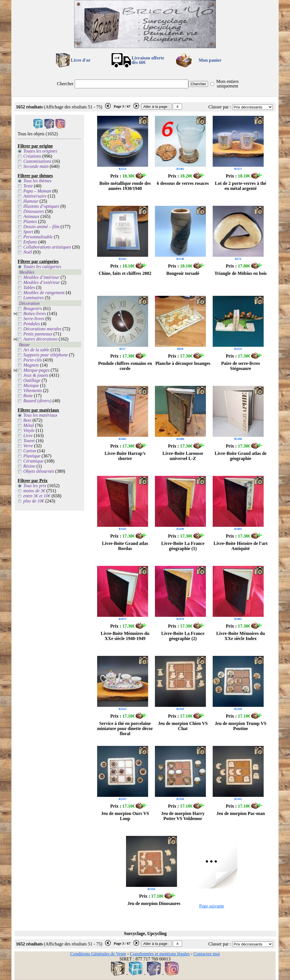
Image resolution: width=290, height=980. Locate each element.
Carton (30, 451)
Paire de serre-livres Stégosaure (241, 366)
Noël (27, 252)
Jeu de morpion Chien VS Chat (183, 726)
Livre (28, 436)
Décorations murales (42, 329)
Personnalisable (38, 237)
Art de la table (36, 350)
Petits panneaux (38, 334)
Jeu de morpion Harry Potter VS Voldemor (183, 816)
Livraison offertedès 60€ (148, 60)
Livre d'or (81, 60)
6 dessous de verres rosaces (183, 183)
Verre (28, 446)
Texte (28, 186)
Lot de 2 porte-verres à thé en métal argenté (241, 186)
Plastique (32, 456)
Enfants (30, 242)
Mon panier (210, 60)
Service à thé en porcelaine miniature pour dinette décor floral (125, 728)
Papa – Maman (37, 191)
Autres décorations (40, 339)
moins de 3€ (34, 491)
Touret (29, 441)
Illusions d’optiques (41, 206)
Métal (28, 425)
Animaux (31, 216)
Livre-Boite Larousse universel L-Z (183, 456)
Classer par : (220, 107)
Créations (32, 156)
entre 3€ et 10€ (37, 496)
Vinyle (29, 430)
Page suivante (212, 906)
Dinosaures (34, 211)
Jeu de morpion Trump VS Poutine (240, 726)
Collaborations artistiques (47, 247)
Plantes (30, 222)
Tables (29, 287)
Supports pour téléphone (45, 355)
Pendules (32, 324)
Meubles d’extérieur (41, 282)
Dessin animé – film (41, 227)
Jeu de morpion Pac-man (241, 813)
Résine (29, 466)
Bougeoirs (33, 308)
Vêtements (33, 390)
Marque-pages (36, 370)
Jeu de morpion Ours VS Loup (125, 816)
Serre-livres (34, 319)
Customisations (37, 161)
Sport (28, 232)
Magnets (31, 365)
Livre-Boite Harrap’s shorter (125, 456)
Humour (31, 201)
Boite (28, 396)
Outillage (32, 380)
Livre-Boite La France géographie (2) (183, 636)
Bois (27, 420)
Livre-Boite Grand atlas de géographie (241, 456)
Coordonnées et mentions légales (160, 954)
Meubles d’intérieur (41, 277)
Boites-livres (35, 314)
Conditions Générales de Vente (98, 954)
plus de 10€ (34, 501)
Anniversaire (35, 196)
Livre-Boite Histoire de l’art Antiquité (241, 546)
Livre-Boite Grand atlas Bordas (125, 546)
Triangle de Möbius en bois (241, 273)
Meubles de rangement (44, 293)
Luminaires (33, 298)
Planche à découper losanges (183, 363)
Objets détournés (39, 471)
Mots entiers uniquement (227, 84)
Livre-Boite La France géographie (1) (183, 546)
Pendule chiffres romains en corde (125, 366)
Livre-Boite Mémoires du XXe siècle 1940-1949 (125, 636)
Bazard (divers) (37, 401)
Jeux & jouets (36, 375)
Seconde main (36, 166)
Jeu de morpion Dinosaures (154, 903)
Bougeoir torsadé (183, 273)
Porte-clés (33, 360)
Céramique (33, 461)
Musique (31, 385)
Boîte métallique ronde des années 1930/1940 (125, 186)
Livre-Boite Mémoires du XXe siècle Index (241, 636)
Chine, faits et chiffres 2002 (125, 273)
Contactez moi (207, 954)
